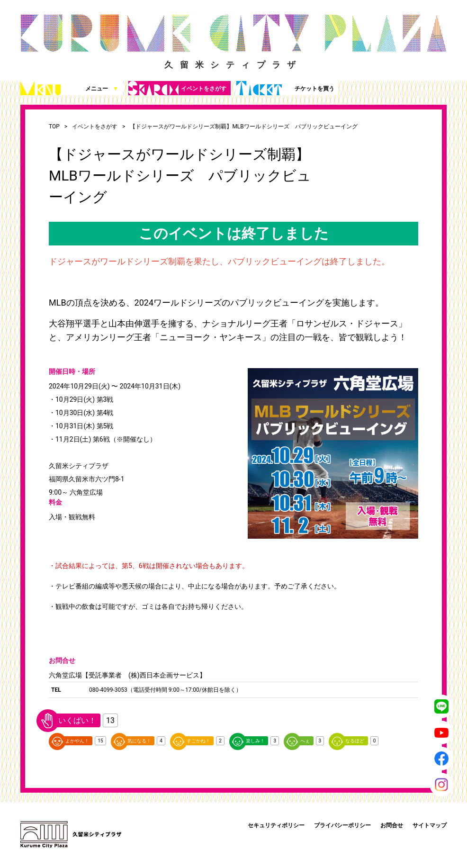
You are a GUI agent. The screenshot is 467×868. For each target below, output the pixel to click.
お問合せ (392, 825)
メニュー (69, 88)
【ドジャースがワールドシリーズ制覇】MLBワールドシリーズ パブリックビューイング (243, 127)
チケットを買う (285, 88)
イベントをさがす (177, 88)
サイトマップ (430, 825)
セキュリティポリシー (276, 825)
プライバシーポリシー (342, 825)
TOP (54, 127)
